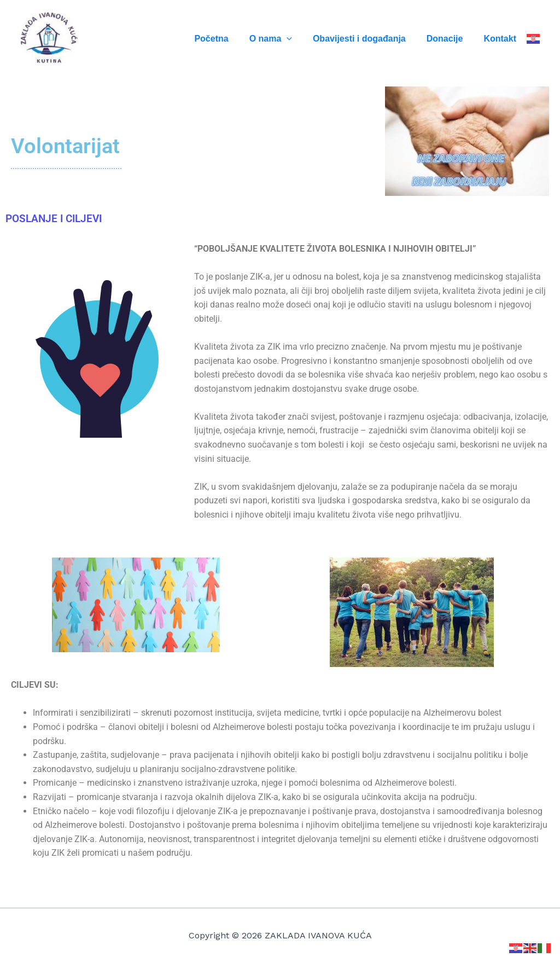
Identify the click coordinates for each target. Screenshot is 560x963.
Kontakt (501, 39)
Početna (226, 39)
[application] (298, 39)
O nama (282, 39)
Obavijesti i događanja (367, 39)
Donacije (450, 39)
